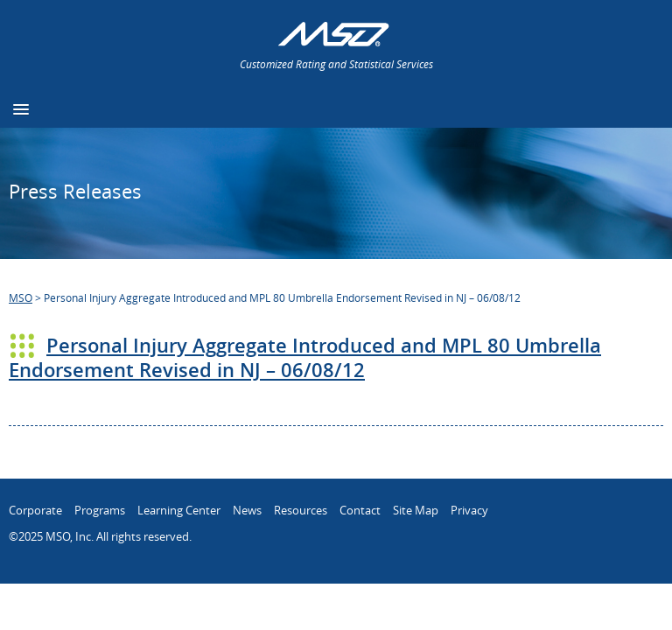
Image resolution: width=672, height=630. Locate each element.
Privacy (469, 510)
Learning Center (179, 510)
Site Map (416, 510)
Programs (100, 510)
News (247, 510)
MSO (21, 297)
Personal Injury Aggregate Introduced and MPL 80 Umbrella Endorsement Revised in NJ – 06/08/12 (305, 358)
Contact (360, 510)
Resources (301, 510)
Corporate (35, 510)
